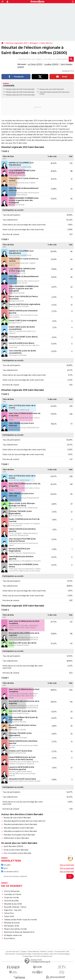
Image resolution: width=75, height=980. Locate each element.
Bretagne (34, 43)
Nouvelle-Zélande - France (15, 907)
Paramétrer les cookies (40, 954)
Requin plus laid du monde (15, 929)
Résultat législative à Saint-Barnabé (19, 828)
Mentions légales (64, 954)
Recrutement (10, 954)
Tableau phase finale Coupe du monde (20, 920)
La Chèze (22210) (35, 64)
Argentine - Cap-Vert (13, 910)
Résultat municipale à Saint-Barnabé (19, 835)
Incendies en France (13, 894)
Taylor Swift (9, 916)
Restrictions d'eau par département (19, 932)
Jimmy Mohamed (12, 891)
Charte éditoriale (33, 952)
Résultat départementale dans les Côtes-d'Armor (25, 821)
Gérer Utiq (53, 954)
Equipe (24, 952)
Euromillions (9, 938)
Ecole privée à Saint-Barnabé (16, 850)
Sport (4, 868)
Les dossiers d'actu (10, 872)
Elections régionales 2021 (17, 43)
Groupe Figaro (28, 956)
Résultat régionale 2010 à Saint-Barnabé (20, 95)
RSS (68, 952)
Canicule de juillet (11, 901)
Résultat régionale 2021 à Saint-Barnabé (20, 89)
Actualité (6, 865)
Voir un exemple (67, 865)
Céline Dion (9, 913)
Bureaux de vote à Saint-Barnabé (52, 89)
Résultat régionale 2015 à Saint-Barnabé (20, 92)
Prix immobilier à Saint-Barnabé (17, 853)
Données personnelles (24, 954)
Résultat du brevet (12, 923)
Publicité (43, 952)
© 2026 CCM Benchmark (43, 956)
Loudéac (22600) (51, 64)
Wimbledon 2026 (12, 926)
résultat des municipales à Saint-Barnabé (35, 126)
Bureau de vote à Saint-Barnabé (17, 818)
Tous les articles (60, 952)
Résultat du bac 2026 (13, 904)
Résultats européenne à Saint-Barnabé (20, 831)
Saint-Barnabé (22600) (13, 846)
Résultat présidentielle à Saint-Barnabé (20, 824)
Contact (50, 952)
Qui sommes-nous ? (13, 952)
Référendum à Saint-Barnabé (16, 838)
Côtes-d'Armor (46, 43)
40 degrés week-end (13, 935)
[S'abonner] (37, 876)
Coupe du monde (11, 898)
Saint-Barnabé (45, 92)
